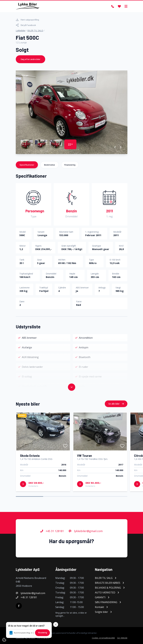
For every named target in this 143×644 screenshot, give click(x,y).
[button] (115, 147)
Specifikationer (27, 165)
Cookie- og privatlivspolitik (103, 638)
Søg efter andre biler (30, 59)
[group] (72, 112)
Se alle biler (116, 404)
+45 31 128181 (52, 531)
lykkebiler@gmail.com (86, 531)
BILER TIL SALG (35, 31)
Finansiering (70, 165)
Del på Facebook (26, 25)
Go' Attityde (122, 638)
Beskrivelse (50, 165)
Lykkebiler (21, 31)
